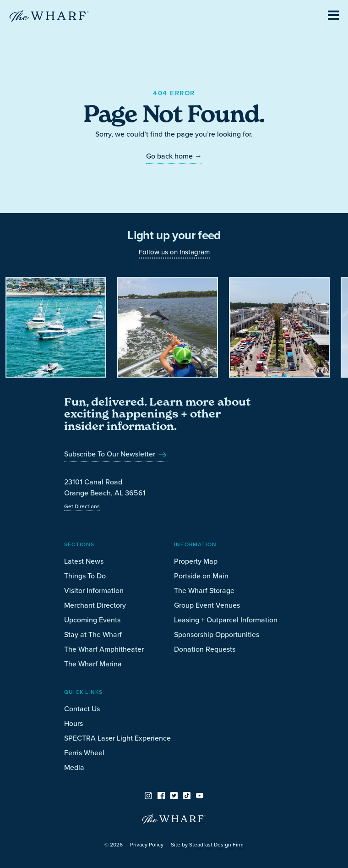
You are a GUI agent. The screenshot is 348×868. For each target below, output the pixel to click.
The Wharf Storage (204, 591)
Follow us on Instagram (174, 252)
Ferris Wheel (84, 753)
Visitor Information (94, 591)
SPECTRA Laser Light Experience (117, 738)
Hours (73, 723)
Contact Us (82, 709)
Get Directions (82, 506)
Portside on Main (201, 576)
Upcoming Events (92, 620)
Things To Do (85, 576)
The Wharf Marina (93, 664)
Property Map (196, 561)
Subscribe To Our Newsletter (116, 454)
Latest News (84, 561)
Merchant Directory (95, 605)
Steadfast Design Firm (216, 845)
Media (74, 767)
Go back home (174, 156)
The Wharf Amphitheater (104, 649)
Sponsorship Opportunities (217, 635)
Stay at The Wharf (93, 635)
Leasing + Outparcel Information (226, 620)
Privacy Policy (147, 845)
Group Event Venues (207, 605)
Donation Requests (205, 649)
